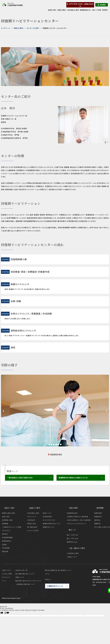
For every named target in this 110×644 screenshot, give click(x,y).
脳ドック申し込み (72, 538)
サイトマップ (6, 577)
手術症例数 (6, 548)
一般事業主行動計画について (25, 584)
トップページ (6, 28)
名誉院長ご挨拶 (7, 520)
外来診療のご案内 (33, 513)
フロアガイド (6, 530)
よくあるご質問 (7, 574)
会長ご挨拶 (6, 516)
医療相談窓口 (7, 541)
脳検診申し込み (72, 542)
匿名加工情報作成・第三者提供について (58, 570)
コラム (47, 574)
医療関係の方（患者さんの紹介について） (73, 478)
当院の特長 (73, 508)
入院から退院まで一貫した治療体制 (79, 520)
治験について (20, 577)
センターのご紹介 (33, 28)
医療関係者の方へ (86, 10)
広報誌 (4, 544)
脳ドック (72, 530)
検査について (47, 513)
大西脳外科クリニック (55, 586)
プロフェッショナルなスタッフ (76, 523)
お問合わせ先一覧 (21, 570)
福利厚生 (97, 520)
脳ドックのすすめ (72, 535)
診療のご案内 (62, 10)
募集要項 (97, 523)
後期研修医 (98, 513)
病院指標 (5, 551)
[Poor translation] (7, 613)
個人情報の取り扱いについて (25, 574)
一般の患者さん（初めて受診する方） (20, 478)
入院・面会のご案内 (73, 10)
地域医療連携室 (7, 537)
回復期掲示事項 (56, 454)
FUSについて (32, 516)
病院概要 (5, 523)
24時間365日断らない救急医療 (77, 516)
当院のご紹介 (52, 10)
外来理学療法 (47, 516)
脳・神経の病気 (32, 527)
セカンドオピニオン (49, 520)
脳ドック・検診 (97, 10)
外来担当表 (31, 520)
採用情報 (103, 5)
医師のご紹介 (32, 523)
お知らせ (48, 579)
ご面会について (72, 557)
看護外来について (49, 527)
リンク (4, 581)
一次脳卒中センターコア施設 (12, 527)
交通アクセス (6, 570)
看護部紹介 (98, 516)
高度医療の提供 (72, 513)
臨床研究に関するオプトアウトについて (28, 581)
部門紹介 (105, 10)
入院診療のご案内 (73, 553)
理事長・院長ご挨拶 (8, 513)
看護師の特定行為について (52, 523)
